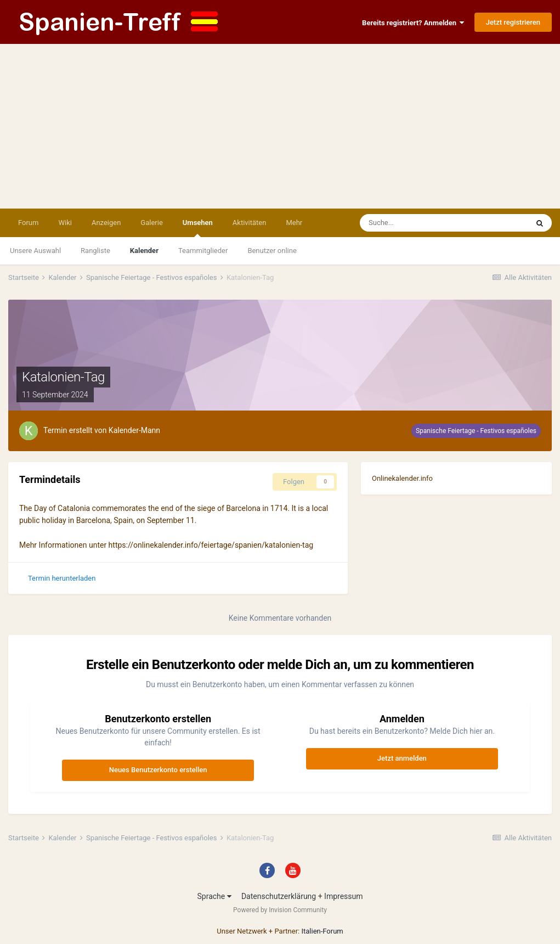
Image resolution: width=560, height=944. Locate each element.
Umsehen (198, 228)
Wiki (65, 223)
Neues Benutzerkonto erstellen (158, 770)
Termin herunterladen (62, 578)
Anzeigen (106, 223)
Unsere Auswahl (35, 251)
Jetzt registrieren (513, 22)
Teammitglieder (203, 251)
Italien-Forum (322, 931)
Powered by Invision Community (280, 910)
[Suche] (413, 223)
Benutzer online (272, 251)
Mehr (294, 223)
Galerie (151, 223)
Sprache (214, 896)
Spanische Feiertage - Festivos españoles (476, 431)
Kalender (144, 251)
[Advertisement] (280, 126)
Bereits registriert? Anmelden (413, 23)
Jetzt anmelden (402, 758)
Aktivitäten (250, 223)
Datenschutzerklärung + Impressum (302, 896)
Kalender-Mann (134, 430)
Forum (28, 223)
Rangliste (95, 251)
